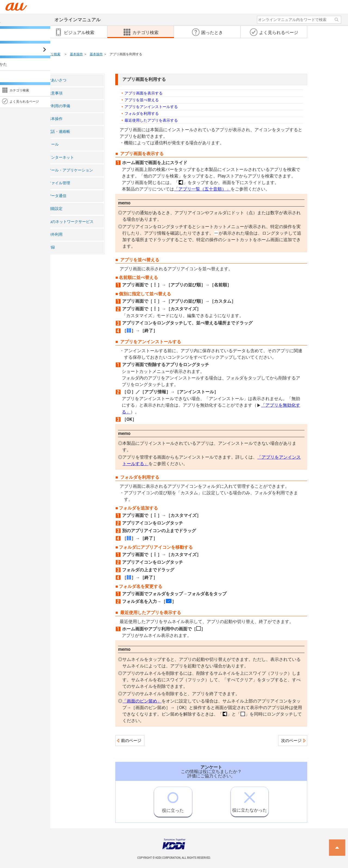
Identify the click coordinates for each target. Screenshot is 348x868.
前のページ (131, 741)
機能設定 (55, 209)
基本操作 (76, 54)
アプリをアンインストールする (151, 107)
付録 (51, 247)
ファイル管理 (59, 183)
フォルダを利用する (142, 114)
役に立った (173, 800)
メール (53, 144)
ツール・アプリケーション (70, 170)
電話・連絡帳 (59, 132)
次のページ (291, 741)
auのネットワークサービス (70, 222)
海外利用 (55, 234)
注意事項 (55, 93)
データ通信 (57, 196)
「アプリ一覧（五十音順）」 (202, 189)
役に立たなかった (250, 800)
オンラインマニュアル (58, 20)
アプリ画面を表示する (144, 93)
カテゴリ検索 (51, 54)
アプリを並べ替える (142, 100)
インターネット (61, 157)
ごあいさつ (57, 80)
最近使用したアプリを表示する (151, 120)
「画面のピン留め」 (142, 701)
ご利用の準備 (59, 106)
